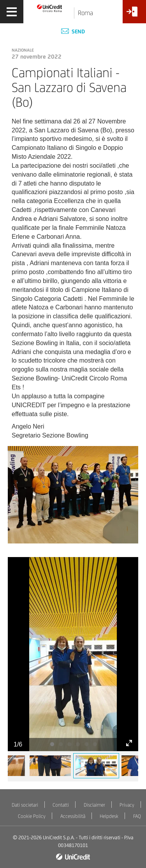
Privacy (127, 805)
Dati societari (25, 805)
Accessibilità (73, 816)
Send (73, 31)
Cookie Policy (32, 816)
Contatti (61, 805)
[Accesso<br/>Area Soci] (134, 15)
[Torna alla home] (50, 8)
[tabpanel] (73, 654)
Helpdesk (109, 816)
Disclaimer (94, 805)
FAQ (137, 816)
